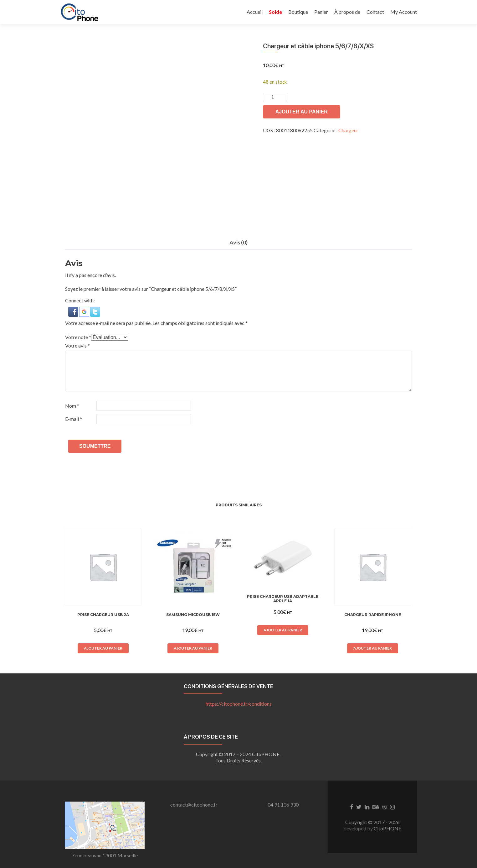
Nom (72, 406)
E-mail (74, 419)
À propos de (347, 12)
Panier (321, 12)
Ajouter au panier (302, 112)
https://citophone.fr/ (239, 704)
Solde (275, 12)
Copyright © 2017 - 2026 (372, 822)
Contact (375, 12)
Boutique (298, 12)
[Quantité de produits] (275, 97)
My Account (404, 12)
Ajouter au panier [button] (103, 648)
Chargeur (348, 130)
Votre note (78, 337)
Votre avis (77, 346)
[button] (74, 311)
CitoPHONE (387, 829)
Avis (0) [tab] (238, 242)
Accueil (255, 12)
